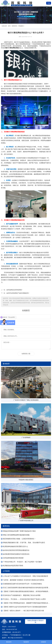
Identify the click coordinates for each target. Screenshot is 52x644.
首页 (9, 26)
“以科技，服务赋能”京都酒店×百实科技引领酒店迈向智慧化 (24, 580)
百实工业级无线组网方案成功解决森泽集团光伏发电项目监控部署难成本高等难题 (27, 588)
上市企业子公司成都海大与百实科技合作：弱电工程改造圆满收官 (26, 576)
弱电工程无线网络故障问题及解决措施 (16, 535)
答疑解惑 (21, 26)
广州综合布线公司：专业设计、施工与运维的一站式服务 (22, 562)
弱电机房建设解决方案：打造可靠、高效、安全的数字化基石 (24, 543)
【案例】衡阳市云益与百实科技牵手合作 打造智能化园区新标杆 (25, 607)
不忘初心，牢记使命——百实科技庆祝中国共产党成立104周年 (24, 599)
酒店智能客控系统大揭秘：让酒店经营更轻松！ (19, 539)
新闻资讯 (14, 26)
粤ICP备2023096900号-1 (15, 638)
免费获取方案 (26, 354)
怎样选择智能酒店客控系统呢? (13, 558)
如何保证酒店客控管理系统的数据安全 (16, 550)
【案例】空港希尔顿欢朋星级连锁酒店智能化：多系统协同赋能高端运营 (27, 591)
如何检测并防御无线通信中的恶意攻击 (16, 554)
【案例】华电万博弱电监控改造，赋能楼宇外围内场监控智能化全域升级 (27, 603)
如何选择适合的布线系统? (14, 290)
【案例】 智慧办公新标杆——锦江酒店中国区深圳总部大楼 (23, 611)
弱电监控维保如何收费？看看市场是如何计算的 (19, 531)
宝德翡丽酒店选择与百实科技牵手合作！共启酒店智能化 (22, 584)
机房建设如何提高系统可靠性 (13, 566)
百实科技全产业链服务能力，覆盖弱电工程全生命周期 (22, 595)
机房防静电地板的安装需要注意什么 (15, 546)
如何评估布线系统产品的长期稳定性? (18, 293)
